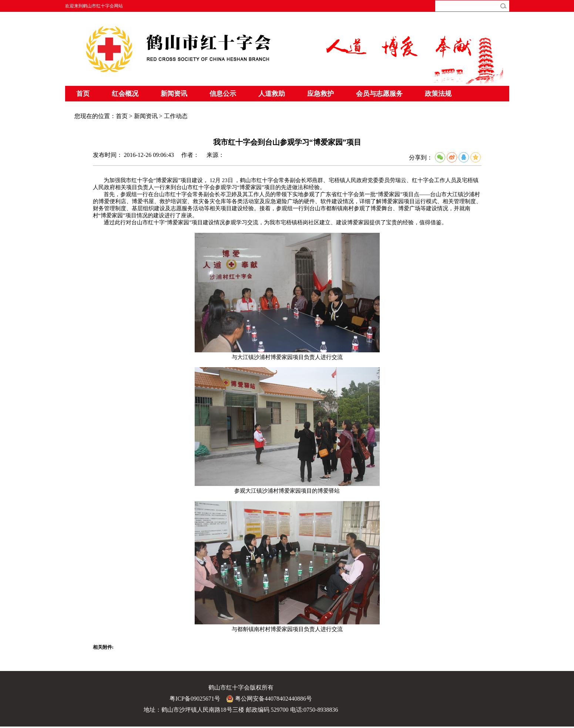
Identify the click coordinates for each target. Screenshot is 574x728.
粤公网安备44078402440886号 (269, 699)
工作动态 (176, 116)
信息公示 (223, 94)
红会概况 (125, 94)
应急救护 (320, 94)
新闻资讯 (174, 94)
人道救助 (272, 94)
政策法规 (438, 94)
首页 (83, 94)
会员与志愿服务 (379, 94)
